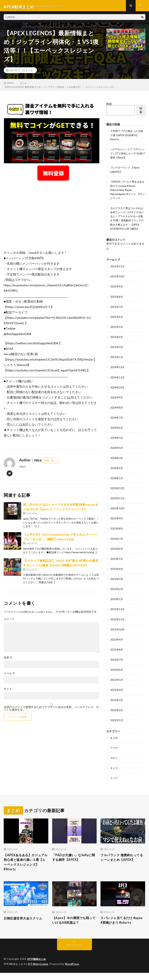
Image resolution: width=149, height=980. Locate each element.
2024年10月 (118, 393)
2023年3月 (117, 584)
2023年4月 (117, 574)
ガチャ (114, 762)
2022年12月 (118, 614)
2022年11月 (118, 624)
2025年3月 (117, 353)
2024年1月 (117, 483)
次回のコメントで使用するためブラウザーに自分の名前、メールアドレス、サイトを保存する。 (51, 711)
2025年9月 (117, 292)
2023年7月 (117, 544)
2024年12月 (118, 373)
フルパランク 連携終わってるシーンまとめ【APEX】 (122, 862)
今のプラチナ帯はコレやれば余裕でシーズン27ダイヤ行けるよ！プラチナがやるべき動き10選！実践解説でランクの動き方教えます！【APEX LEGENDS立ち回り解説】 (127, 222)
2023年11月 (118, 503)
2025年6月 (117, 322)
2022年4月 (117, 695)
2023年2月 (117, 594)
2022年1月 (117, 725)
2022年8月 (117, 654)
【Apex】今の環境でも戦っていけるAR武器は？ (74, 927)
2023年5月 (117, 564)
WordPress (73, 971)
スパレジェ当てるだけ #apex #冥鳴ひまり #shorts (123, 927)
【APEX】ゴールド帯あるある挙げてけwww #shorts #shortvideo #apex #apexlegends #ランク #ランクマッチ (127, 192)
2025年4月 (117, 342)
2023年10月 (118, 514)
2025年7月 (117, 312)
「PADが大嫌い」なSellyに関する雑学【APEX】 (74, 862)
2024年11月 (118, 383)
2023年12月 (118, 493)
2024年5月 (117, 443)
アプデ (114, 752)
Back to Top (75, 953)
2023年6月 (117, 554)
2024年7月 (117, 423)
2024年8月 (117, 413)
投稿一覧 (49, 463)
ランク (114, 783)
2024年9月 (117, 403)
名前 (8, 660)
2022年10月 (118, 634)
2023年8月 (117, 534)
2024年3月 (117, 463)
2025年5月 (117, 332)
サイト (8, 691)
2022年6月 (117, 674)
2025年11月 (118, 272)
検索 (109, 106)
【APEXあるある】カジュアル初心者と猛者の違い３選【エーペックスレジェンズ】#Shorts (25, 868)
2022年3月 (117, 705)
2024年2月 (117, 473)
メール (9, 676)
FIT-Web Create (38, 971)
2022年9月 (117, 644)
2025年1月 (117, 363)
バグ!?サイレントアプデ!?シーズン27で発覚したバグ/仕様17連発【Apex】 (127, 155)
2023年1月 (117, 604)
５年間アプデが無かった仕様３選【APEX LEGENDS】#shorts (127, 137)
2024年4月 (117, 453)
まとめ (29, 73)
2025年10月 (118, 282)
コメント (9, 621)
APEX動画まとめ (37, 966)
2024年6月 (117, 433)
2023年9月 (117, 524)
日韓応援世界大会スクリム (25, 925)
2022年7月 (117, 664)
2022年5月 (117, 685)
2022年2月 (117, 715)
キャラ (114, 773)
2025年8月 (117, 302)
